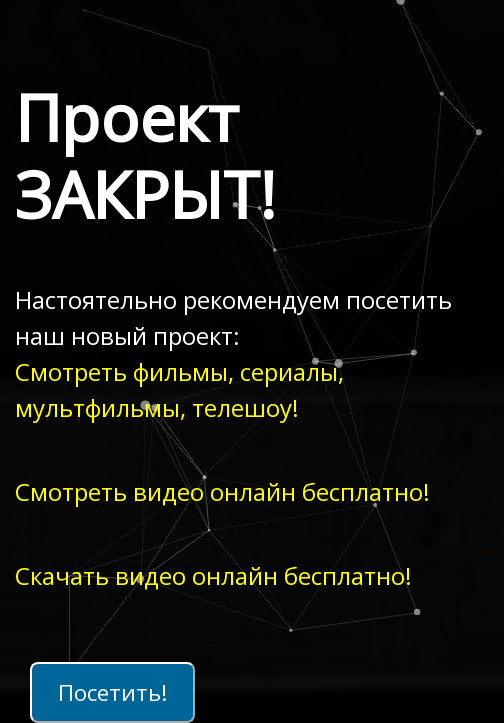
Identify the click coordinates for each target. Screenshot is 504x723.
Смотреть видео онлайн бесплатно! (222, 491)
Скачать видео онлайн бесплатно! (213, 575)
